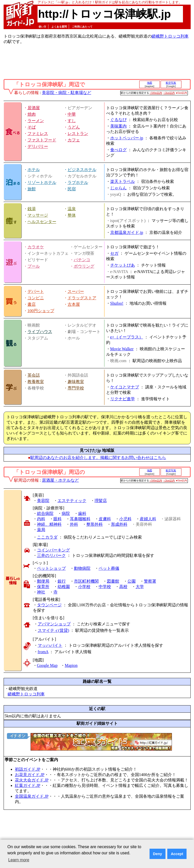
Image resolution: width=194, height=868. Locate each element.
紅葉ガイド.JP (28, 785)
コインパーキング (53, 550)
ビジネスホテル (82, 170)
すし (72, 121)
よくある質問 (59, 27)
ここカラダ (47, 537)
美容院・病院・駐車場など (67, 93)
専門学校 (76, 388)
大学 (140, 587)
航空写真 (171, 83)
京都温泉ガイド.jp (127, 232)
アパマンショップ (54, 624)
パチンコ (82, 260)
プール (34, 266)
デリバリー (38, 146)
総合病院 (45, 513)
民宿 (72, 189)
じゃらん (118, 188)
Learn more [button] (19, 860)
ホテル (34, 170)
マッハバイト (50, 645)
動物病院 (82, 568)
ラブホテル (78, 182)
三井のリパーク (51, 555)
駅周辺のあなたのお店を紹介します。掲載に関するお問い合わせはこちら (98, 458)
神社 (41, 592)
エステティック (72, 501)
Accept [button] (177, 854)
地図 (150, 83)
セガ (114, 253)
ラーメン (36, 121)
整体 (72, 215)
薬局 (41, 530)
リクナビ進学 (123, 399)
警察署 (150, 581)
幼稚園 (64, 587)
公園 (132, 581)
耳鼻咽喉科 (80, 519)
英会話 (34, 375)
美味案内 (118, 126)
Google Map (47, 665)
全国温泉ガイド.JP (32, 796)
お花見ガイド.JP (30, 775)
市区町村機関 (86, 581)
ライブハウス (40, 332)
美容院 (43, 501)
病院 (66, 513)
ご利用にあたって (82, 27)
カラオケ (36, 247)
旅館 (32, 189)
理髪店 (101, 501)
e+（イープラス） (127, 337)
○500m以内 (156, 93)
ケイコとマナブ (125, 387)
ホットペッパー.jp (127, 138)
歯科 (82, 513)
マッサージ (38, 215)
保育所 (43, 587)
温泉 (72, 209)
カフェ (74, 140)
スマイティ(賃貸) (54, 630)
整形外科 (95, 524)
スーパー (76, 291)
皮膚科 (105, 519)
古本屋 (74, 304)
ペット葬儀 (109, 568)
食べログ (118, 150)
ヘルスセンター (42, 222)
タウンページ (49, 605)
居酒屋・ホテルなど (60, 480)
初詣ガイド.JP (28, 769)
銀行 (62, 581)
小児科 (125, 519)
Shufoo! (117, 303)
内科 (41, 519)
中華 (72, 114)
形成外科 (119, 524)
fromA (43, 652)
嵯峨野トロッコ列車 (170, 36)
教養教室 (36, 382)
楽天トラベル (123, 181)
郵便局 (43, 581)
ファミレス (38, 134)
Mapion (71, 665)
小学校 (84, 587)
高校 (123, 587)
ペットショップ (51, 568)
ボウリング (84, 266)
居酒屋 (34, 108)
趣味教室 (76, 382)
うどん (74, 127)
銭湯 (32, 209)
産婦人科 (148, 519)
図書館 (113, 581)
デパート (36, 291)
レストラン (78, 134)
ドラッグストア (82, 298)
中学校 (105, 587)
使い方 (42, 27)
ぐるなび (118, 120)
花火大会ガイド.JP (32, 780)
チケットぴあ (123, 265)
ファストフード (42, 140)
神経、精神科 (49, 524)
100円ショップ (41, 311)
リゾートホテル (42, 182)
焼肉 (32, 114)
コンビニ (36, 298)
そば (32, 127)
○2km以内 (169, 93)
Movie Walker (122, 349)
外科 (74, 524)
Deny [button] (157, 854)
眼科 (58, 519)
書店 (32, 304)
